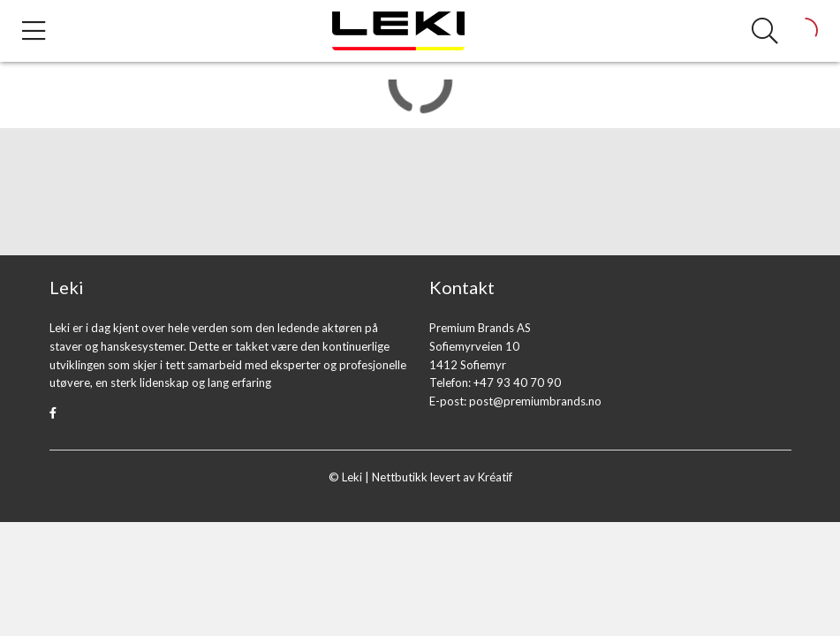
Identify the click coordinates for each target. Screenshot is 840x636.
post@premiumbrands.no (535, 401)
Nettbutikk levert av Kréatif (442, 477)
